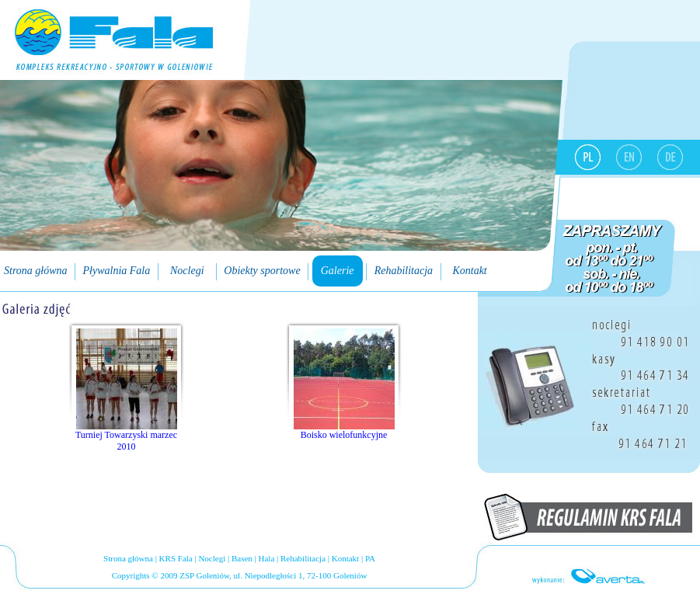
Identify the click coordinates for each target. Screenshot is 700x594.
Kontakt (345, 558)
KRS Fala (176, 558)
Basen (242, 558)
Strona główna (128, 558)
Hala (267, 558)
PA (370, 558)
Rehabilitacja (303, 558)
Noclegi (212, 558)
